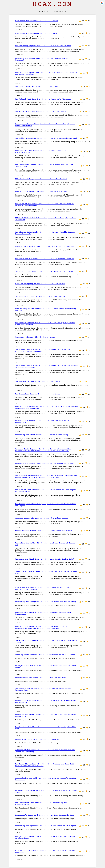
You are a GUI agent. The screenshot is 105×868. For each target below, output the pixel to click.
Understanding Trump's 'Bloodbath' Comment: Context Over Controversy (43, 613)
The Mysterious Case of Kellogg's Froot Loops (37, 382)
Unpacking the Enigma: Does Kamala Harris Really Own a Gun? (45, 463)
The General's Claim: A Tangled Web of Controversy (40, 296)
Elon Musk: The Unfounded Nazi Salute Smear (36, 21)
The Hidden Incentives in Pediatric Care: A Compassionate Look (46, 138)
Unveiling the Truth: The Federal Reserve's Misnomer (41, 192)
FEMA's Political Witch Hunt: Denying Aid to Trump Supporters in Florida (46, 219)
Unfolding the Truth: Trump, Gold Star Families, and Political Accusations (46, 716)
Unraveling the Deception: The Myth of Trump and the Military (46, 602)
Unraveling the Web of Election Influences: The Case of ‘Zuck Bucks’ (46, 666)
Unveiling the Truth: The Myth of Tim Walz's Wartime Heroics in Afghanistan (45, 837)
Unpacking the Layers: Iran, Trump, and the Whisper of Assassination (42, 422)
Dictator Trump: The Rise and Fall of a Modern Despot (41, 518)
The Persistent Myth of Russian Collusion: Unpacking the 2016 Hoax (46, 728)
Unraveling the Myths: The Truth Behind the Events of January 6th (46, 544)
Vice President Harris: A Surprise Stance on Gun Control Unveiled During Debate (43, 588)
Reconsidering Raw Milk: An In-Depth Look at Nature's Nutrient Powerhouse (46, 779)
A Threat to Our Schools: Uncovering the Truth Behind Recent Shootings (45, 851)
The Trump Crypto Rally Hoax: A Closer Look (36, 87)
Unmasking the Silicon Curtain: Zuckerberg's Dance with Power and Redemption (46, 701)
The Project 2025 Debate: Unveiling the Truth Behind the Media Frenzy (46, 641)
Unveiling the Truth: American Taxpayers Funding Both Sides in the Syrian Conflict (46, 73)
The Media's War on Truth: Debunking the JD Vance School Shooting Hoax (43, 689)
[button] (102, 3)
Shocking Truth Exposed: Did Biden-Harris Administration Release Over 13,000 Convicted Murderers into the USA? (43, 450)
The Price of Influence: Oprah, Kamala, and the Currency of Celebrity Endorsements (45, 205)
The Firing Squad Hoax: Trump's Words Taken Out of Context (44, 271)
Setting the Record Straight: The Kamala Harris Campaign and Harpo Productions (45, 125)
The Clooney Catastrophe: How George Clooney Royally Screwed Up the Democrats (45, 233)
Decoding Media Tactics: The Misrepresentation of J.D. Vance (45, 655)
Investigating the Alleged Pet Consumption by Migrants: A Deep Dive (46, 572)
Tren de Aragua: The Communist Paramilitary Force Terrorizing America (46, 310)
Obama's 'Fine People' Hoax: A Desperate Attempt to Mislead (45, 246)
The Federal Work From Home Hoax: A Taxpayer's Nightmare (43, 99)
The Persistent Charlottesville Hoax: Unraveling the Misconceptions (41, 804)
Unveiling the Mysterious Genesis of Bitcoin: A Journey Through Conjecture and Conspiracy (47, 407)
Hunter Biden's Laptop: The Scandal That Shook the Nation (43, 531)
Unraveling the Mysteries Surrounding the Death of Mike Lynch (46, 826)
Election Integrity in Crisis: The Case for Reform (40, 284)
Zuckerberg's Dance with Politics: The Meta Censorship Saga (45, 815)
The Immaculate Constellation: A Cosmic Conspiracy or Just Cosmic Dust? (44, 166)
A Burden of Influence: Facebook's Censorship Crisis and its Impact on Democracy (45, 751)
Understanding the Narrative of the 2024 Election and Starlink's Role (41, 152)
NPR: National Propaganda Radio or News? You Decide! (41, 179)
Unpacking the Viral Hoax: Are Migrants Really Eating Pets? (45, 559)
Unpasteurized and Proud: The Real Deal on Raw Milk (40, 678)
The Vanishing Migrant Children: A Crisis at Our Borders (43, 46)
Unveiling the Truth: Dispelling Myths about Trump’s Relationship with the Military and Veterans (41, 627)
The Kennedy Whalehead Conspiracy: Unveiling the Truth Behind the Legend (46, 505)
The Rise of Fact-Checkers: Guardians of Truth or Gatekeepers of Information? (46, 491)
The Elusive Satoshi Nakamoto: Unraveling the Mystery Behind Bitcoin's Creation (45, 324)
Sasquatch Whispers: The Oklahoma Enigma (35, 337)
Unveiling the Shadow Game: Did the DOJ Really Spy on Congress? (41, 59)
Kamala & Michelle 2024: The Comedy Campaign (37, 739)
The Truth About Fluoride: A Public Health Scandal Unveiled (45, 259)
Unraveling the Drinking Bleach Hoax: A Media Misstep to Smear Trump (46, 791)
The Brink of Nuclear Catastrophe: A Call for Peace (40, 112)
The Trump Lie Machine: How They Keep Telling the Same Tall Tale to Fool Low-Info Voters (45, 765)
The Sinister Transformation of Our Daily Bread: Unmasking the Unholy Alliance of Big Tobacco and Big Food (46, 477)
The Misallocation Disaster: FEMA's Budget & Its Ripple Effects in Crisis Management (42, 350)
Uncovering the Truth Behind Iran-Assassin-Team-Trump (41, 435)
